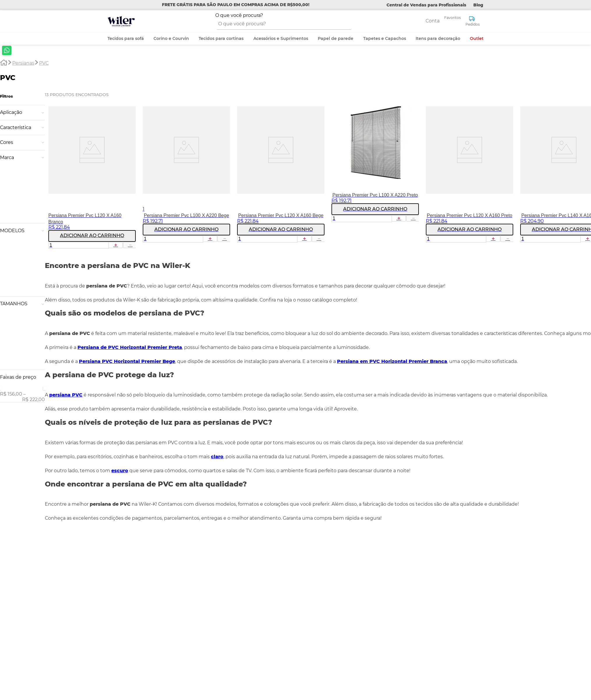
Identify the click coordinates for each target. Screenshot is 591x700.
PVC (44, 5)
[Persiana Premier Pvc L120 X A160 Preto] (449, 121)
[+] (96, 187)
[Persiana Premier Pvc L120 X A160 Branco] (72, 121)
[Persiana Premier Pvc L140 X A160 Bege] (544, 121)
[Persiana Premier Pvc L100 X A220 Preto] (355, 121)
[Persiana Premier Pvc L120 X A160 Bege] (261, 121)
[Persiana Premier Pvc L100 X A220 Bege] (166, 121)
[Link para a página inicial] (4, 6)
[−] (110, 187)
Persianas (23, 5)
